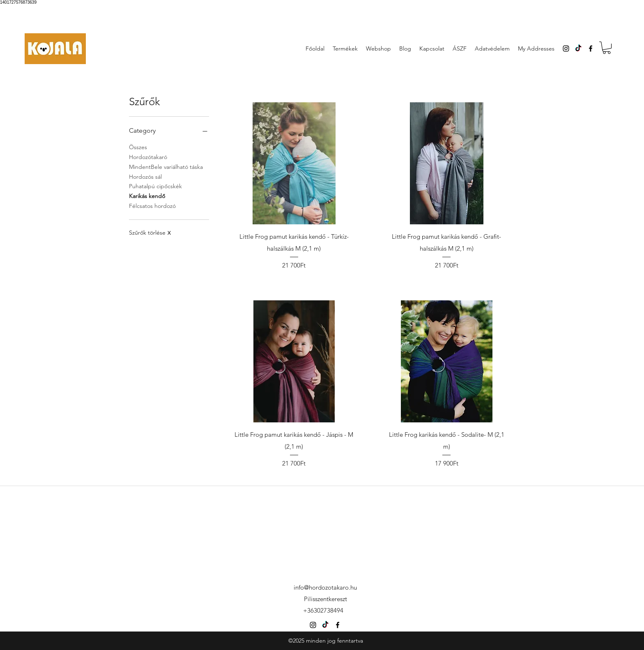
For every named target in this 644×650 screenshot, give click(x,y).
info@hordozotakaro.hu (325, 587)
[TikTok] (578, 48)
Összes (138, 147)
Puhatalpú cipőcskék (155, 186)
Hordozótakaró (148, 157)
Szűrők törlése (150, 233)
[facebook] (591, 48)
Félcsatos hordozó (152, 205)
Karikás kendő (147, 196)
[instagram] (566, 48)
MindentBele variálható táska (166, 166)
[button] (607, 48)
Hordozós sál (145, 176)
